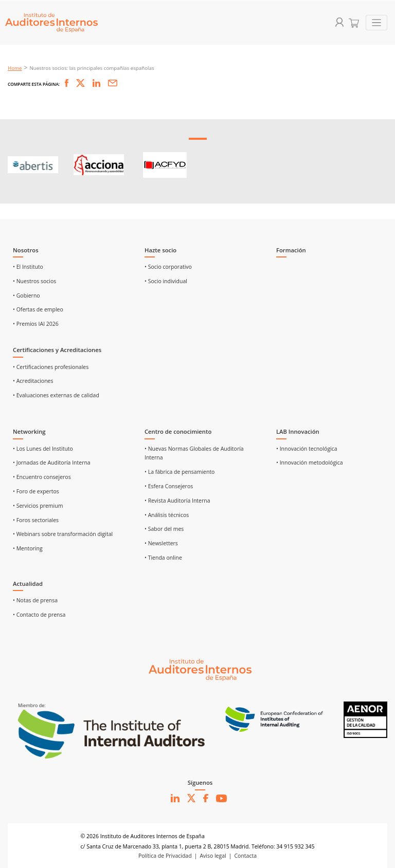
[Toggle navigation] (377, 23)
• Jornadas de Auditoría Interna (52, 463)
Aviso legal (213, 856)
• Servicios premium (38, 506)
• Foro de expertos (36, 491)
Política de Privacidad (165, 856)
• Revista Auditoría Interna (177, 501)
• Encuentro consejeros (42, 477)
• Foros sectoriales (36, 520)
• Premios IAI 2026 (36, 324)
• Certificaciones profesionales (51, 367)
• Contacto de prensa (39, 615)
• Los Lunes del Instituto (43, 449)
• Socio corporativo (168, 267)
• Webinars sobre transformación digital (63, 534)
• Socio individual (166, 281)
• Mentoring (28, 548)
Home (15, 68)
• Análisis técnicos (167, 515)
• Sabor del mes (164, 529)
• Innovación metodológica (310, 463)
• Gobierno (26, 296)
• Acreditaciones (33, 381)
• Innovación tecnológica (307, 449)
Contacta (246, 856)
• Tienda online (163, 558)
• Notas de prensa (35, 600)
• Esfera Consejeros (169, 486)
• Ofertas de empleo (38, 309)
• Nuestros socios (34, 281)
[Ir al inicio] (200, 669)
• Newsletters (161, 543)
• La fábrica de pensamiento (179, 472)
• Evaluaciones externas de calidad (56, 395)
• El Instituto (28, 267)
